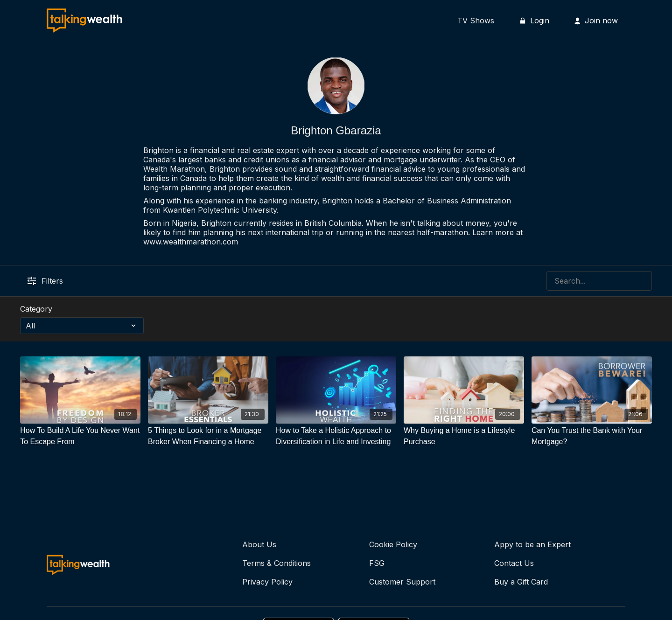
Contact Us (514, 563)
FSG (377, 563)
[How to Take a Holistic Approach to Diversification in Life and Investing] (336, 436)
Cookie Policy (393, 544)
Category (36, 309)
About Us (259, 544)
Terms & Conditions (276, 563)
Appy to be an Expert (532, 544)
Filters (45, 281)
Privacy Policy (267, 582)
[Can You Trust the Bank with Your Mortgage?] (592, 436)
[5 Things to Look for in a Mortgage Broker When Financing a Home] (208, 436)
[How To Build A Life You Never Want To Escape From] (80, 436)
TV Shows (476, 21)
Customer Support (402, 582)
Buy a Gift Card (521, 582)
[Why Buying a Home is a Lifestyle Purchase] (464, 436)
